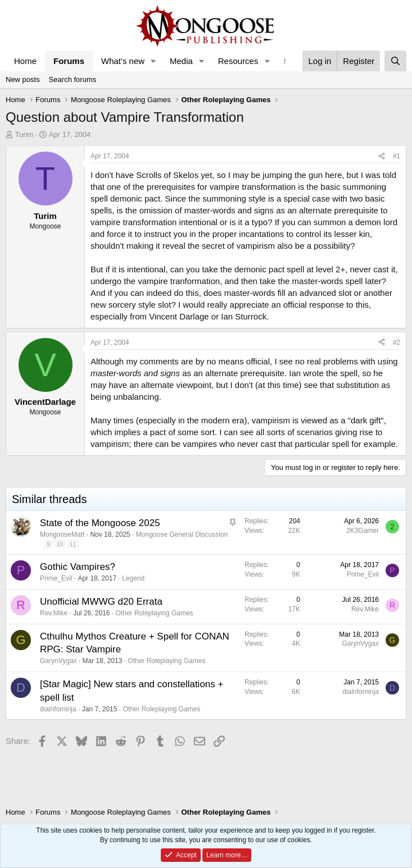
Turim (24, 134)
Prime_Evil (56, 578)
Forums (69, 61)
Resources (238, 61)
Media (181, 61)
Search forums (73, 79)
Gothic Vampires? (78, 567)
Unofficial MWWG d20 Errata (101, 602)
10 (60, 544)
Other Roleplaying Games (155, 613)
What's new (123, 61)
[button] (153, 61)
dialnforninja (58, 709)
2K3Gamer (363, 531)
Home (25, 61)
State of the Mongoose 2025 (100, 523)
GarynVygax (58, 661)
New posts (23, 79)
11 (73, 544)
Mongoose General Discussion (182, 534)
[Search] (395, 61)
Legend (133, 578)
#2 (397, 342)
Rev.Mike (54, 613)
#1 (397, 156)
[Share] (382, 156)
